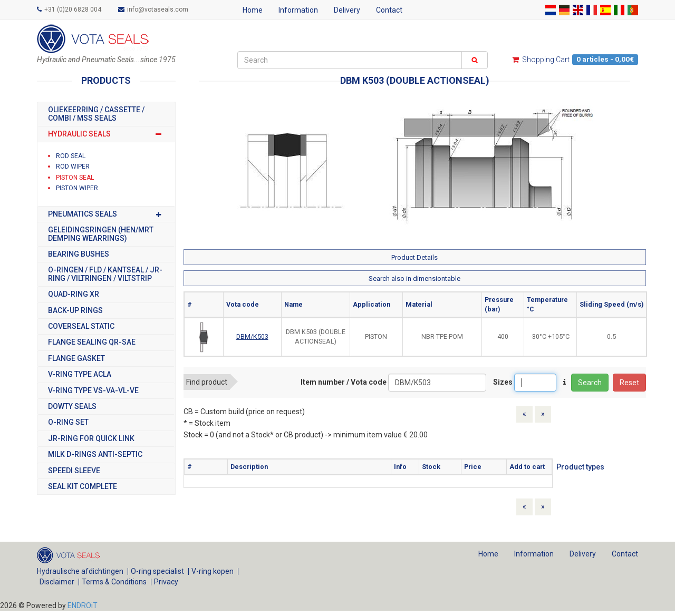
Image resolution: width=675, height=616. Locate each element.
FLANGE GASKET (76, 359)
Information (298, 10)
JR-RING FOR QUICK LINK (91, 439)
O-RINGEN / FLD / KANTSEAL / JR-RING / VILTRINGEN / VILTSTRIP (105, 274)
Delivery (347, 10)
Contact (389, 10)
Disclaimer (57, 582)
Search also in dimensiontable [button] (414, 278)
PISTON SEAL (75, 178)
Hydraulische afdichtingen (80, 571)
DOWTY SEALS (72, 407)
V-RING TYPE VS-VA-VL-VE (93, 391)
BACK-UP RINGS (75, 311)
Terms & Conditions (114, 582)
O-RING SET (68, 422)
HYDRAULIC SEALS (106, 134)
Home (253, 10)
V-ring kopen (213, 571)
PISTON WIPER (77, 188)
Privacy (166, 582)
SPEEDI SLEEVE (74, 471)
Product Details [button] (414, 257)
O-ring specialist (157, 571)
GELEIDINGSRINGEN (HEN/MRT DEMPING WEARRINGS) (101, 234)
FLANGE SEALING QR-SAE (92, 342)
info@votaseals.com (153, 9)
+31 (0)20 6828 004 (69, 9)
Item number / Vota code (344, 382)
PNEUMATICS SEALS (106, 214)
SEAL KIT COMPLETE (83, 487)
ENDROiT (83, 605)
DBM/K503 (252, 336)
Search (590, 383)
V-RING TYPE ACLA (80, 374)
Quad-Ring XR (74, 294)
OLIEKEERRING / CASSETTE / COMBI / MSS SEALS (96, 114)
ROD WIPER (73, 167)
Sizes (503, 382)
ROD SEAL (71, 156)
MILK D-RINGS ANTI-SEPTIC (95, 454)
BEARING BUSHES (79, 254)
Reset (629, 383)
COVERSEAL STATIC (81, 326)
